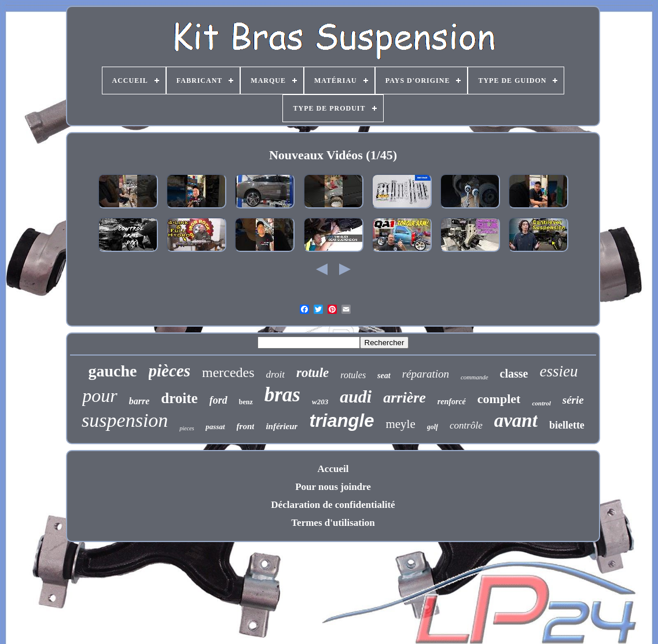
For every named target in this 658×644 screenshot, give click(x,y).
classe (514, 374)
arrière (405, 398)
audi (356, 396)
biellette (567, 425)
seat (384, 376)
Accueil (333, 469)
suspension (125, 420)
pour (100, 396)
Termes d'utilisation (333, 523)
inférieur (282, 426)
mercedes (228, 372)
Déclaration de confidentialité (333, 505)
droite (179, 398)
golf (433, 427)
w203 (320, 402)
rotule (313, 373)
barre (139, 401)
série (573, 400)
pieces (187, 428)
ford (218, 400)
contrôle (466, 425)
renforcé (452, 402)
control (541, 403)
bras (282, 395)
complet (499, 399)
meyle (400, 424)
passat (215, 427)
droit (275, 374)
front (246, 426)
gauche (113, 371)
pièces (170, 371)
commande (475, 377)
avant (516, 420)
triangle (341, 421)
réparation (426, 374)
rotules (353, 375)
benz (246, 402)
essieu (559, 371)
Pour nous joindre (333, 487)
